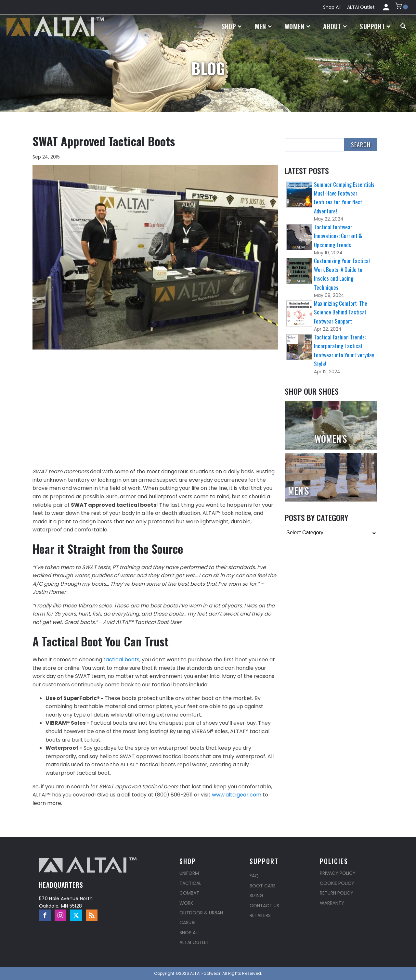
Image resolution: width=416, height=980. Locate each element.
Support (375, 26)
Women (297, 26)
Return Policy (337, 893)
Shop (232, 26)
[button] (402, 7)
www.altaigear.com (237, 795)
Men (263, 26)
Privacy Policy (338, 873)
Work (186, 903)
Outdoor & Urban (201, 913)
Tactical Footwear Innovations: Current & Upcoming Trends (338, 236)
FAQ (254, 876)
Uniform (189, 873)
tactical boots (121, 660)
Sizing (256, 896)
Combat (189, 893)
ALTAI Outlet (361, 7)
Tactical (190, 883)
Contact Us (264, 906)
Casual (188, 923)
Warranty (332, 903)
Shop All (332, 7)
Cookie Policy (337, 883)
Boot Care (263, 886)
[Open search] (403, 26)
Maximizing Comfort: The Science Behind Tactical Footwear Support (341, 312)
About (335, 26)
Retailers (260, 915)
